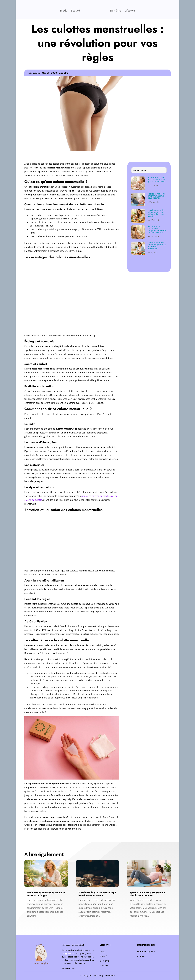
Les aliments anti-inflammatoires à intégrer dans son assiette (156, 213)
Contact (142, 956)
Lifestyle (129, 10)
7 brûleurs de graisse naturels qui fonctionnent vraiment (97, 894)
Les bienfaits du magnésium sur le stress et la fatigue (46, 894)
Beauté (76, 10)
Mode (64, 10)
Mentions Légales (146, 952)
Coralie (36, 73)
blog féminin (69, 954)
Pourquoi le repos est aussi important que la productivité (157, 179)
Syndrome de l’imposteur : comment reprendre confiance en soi (157, 229)
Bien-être (115, 10)
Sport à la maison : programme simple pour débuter (157, 196)
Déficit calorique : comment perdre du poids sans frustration (157, 246)
